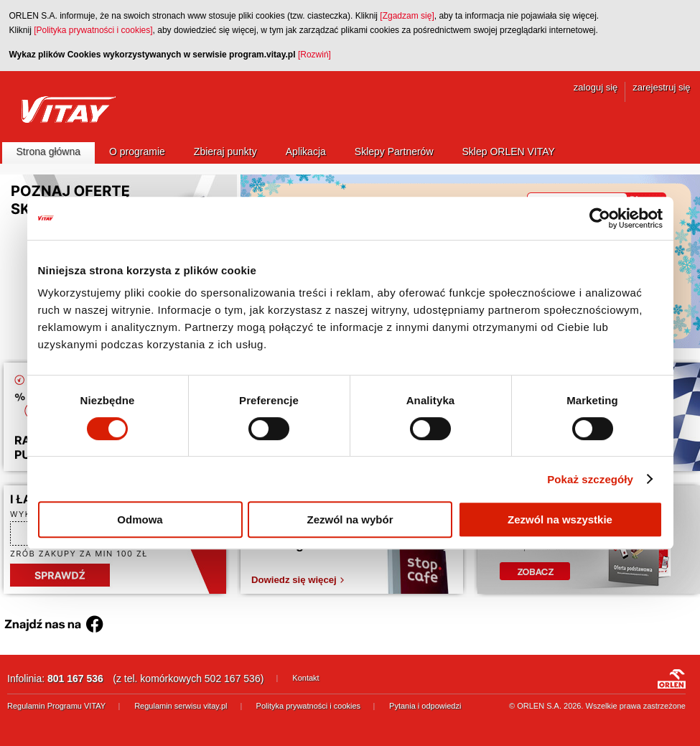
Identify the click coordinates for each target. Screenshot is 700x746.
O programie (137, 151)
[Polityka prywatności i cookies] (93, 30)
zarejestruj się (661, 87)
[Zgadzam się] (407, 16)
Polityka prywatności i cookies (309, 706)
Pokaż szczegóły (590, 479)
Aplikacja (306, 151)
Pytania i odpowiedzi (425, 706)
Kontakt (305, 678)
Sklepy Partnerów (394, 151)
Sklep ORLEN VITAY (509, 151)
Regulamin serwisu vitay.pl (181, 706)
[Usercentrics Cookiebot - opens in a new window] (600, 218)
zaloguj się (596, 87)
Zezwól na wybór (350, 519)
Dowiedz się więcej (294, 580)
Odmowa (140, 519)
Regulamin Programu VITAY (56, 706)
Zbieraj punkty (225, 151)
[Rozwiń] (314, 55)
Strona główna (49, 151)
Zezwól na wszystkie (560, 519)
